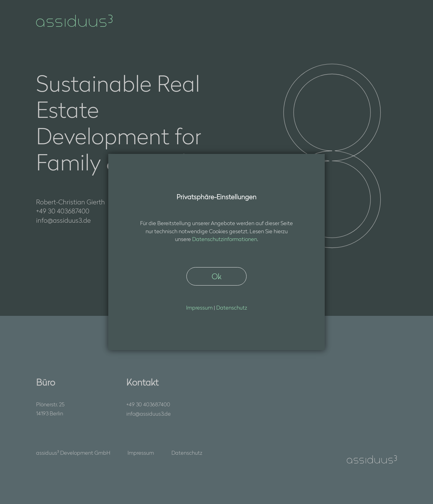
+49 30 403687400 (148, 404)
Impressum (141, 452)
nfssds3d (149, 414)
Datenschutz (187, 452)
